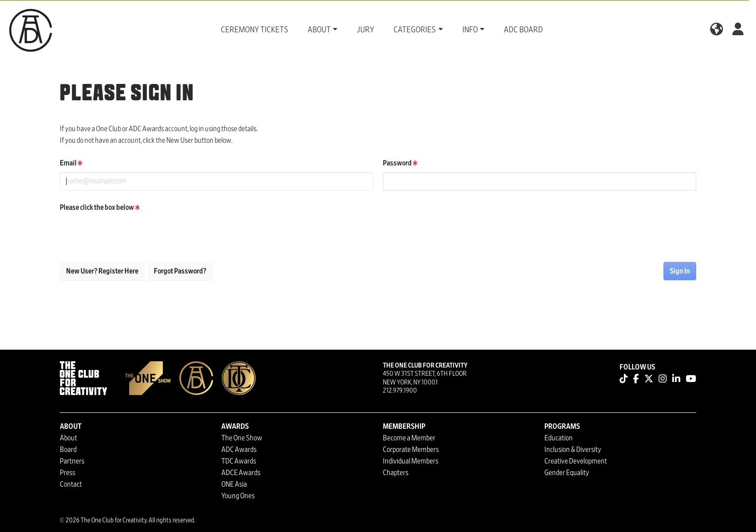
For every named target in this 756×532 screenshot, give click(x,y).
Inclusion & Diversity (573, 450)
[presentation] (133, 235)
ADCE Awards (241, 473)
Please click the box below (100, 207)
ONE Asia (234, 484)
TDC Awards (239, 461)
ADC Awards (239, 450)
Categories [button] (415, 30)
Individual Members (411, 461)
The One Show (242, 438)
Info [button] (470, 30)
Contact (71, 484)
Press (67, 473)
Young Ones (238, 496)
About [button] (319, 30)
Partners (72, 461)
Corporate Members (411, 450)
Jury (365, 30)
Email (71, 163)
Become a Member (409, 438)
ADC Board (523, 30)
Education (559, 438)
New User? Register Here (102, 271)
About (68, 438)
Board (68, 450)
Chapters (396, 473)
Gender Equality (567, 473)
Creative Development (576, 461)
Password (400, 163)
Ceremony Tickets (255, 30)
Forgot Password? (180, 271)
